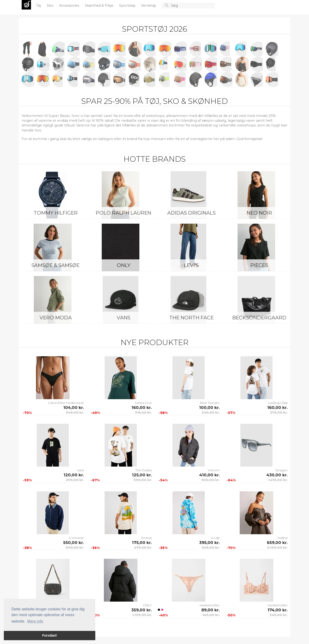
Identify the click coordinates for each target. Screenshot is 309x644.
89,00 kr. (210, 610)
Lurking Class (278, 403)
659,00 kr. (277, 543)
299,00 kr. (75, 480)
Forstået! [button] (50, 635)
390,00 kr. (143, 480)
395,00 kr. (209, 543)
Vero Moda (56, 318)
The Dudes (144, 470)
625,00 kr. (211, 548)
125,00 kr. (142, 475)
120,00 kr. (74, 475)
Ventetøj (149, 5)
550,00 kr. (73, 543)
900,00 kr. (210, 480)
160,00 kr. (142, 408)
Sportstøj (128, 5)
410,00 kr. (209, 475)
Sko (51, 5)
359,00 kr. (142, 610)
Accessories (70, 5)
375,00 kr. (279, 413)
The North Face (191, 318)
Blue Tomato (210, 403)
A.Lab (215, 538)
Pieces (259, 265)
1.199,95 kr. (142, 615)
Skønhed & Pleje (100, 5)
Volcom (214, 470)
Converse (76, 538)
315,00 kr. (143, 413)
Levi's (191, 265)
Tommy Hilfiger (56, 213)
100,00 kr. (209, 408)
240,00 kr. (211, 413)
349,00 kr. (75, 413)
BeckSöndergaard (259, 318)
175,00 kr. (142, 543)
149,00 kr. (211, 615)
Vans (124, 318)
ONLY (124, 265)
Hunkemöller (210, 605)
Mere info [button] (35, 621)
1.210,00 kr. (278, 480)
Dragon (282, 470)
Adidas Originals (191, 213)
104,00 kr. (74, 408)
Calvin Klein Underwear (66, 403)
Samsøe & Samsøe (56, 265)
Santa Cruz (143, 403)
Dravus (147, 538)
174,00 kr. (278, 610)
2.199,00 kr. (277, 548)
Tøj (39, 5)
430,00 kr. (277, 475)
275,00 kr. (143, 548)
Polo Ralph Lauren (124, 213)
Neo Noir (259, 213)
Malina (283, 538)
